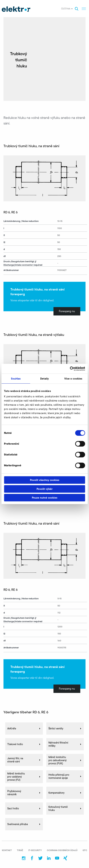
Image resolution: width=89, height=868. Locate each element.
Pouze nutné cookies (45, 498)
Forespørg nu (67, 311)
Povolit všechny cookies (45, 480)
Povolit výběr (44, 489)
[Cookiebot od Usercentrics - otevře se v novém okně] (70, 369)
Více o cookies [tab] (73, 379)
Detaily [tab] (45, 379)
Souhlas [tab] (16, 379)
